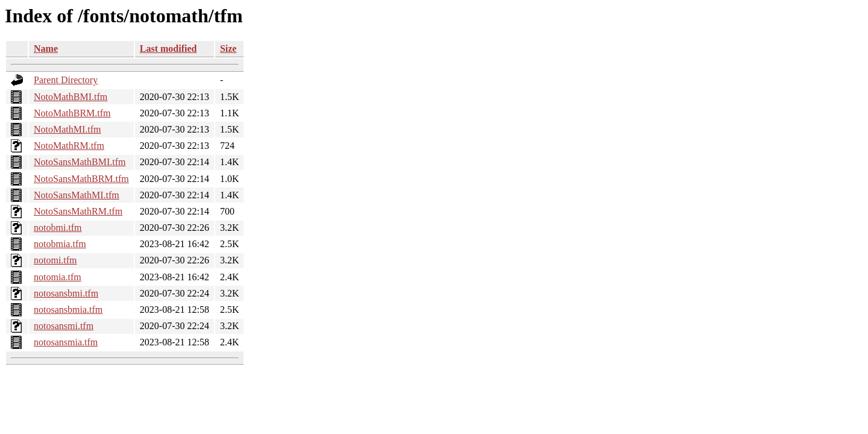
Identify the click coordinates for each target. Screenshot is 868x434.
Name (46, 49)
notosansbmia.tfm (68, 310)
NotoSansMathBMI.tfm (80, 162)
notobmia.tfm (60, 244)
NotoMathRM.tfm (69, 146)
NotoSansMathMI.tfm (77, 195)
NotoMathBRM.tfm (72, 113)
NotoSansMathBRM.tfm (81, 179)
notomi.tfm (55, 260)
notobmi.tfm (58, 228)
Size (228, 49)
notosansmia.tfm (66, 342)
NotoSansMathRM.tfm (78, 211)
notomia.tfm (58, 277)
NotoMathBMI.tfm (71, 97)
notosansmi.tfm (64, 326)
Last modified (168, 49)
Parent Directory (66, 80)
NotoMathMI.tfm (68, 129)
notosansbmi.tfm (66, 293)
